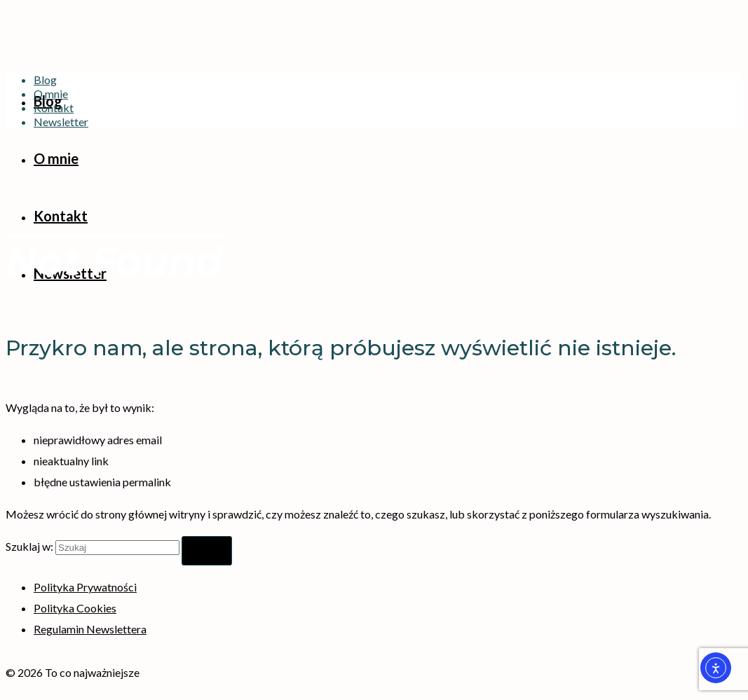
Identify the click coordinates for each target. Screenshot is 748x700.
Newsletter (61, 122)
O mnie (51, 94)
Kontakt (54, 108)
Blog (45, 80)
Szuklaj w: (29, 546)
